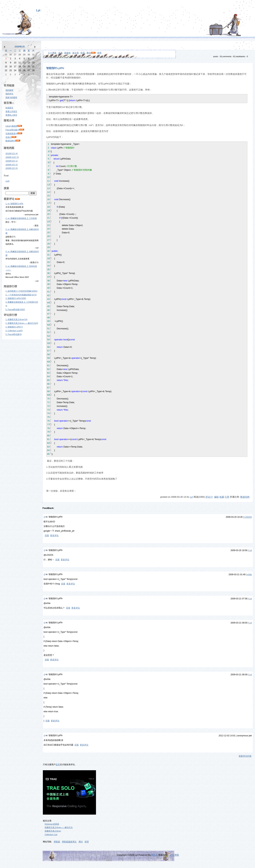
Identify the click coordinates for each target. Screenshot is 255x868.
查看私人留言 (11, 115)
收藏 (222, 497)
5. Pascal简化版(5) (14, 334)
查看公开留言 (11, 111)
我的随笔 (9, 90)
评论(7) (209, 497)
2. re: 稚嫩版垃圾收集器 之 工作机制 (21, 218)
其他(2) (9, 137)
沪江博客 (174, 855)
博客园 (57, 842)
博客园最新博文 (69, 842)
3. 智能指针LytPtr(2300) (16, 298)
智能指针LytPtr (55, 68)
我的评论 (9, 94)
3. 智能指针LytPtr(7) (14, 327)
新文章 (76, 53)
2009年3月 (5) (12, 168)
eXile (249, 575)
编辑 (216, 497)
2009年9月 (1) (12, 161)
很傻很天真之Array (53, 831)
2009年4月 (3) (12, 165)
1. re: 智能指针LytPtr (14, 204)
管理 (99, 53)
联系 (83, 53)
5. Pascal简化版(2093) (15, 309)
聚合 (89, 53)
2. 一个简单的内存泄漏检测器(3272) (21, 295)
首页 (60, 53)
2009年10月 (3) (12, 157)
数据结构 (245, 497)
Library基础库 (11, 126)
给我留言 (9, 108)
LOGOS (248, 517)
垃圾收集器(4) (12, 133)
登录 (58, 765)
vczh (8, 181)
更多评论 (54, 535)
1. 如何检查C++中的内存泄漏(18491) (22, 291)
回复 (47, 535)
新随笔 (67, 53)
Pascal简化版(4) (12, 130)
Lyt (38, 10)
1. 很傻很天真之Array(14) (16, 319)
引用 (227, 497)
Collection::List (51, 834)
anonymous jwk (244, 736)
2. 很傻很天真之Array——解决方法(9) (22, 323)
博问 (81, 842)
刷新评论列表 (245, 756)
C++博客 (52, 53)
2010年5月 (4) (12, 153)
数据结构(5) (11, 141)
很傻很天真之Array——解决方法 (59, 827)
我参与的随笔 (11, 97)
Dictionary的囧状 (52, 824)
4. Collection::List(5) (14, 331)
